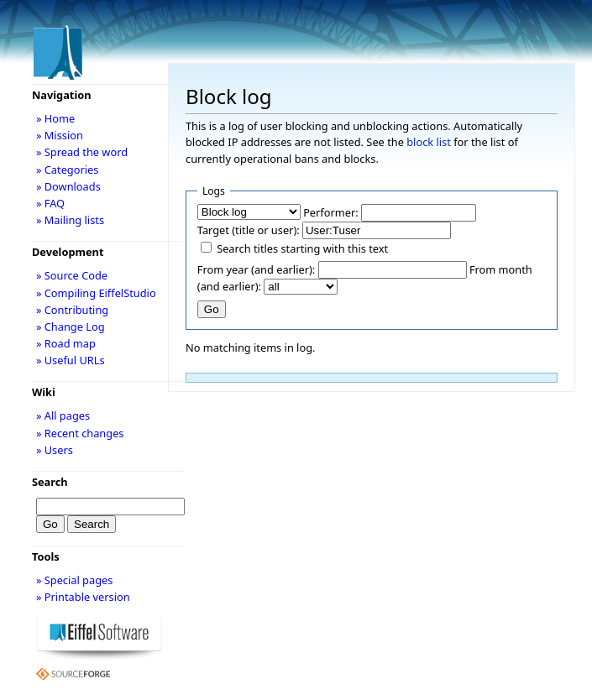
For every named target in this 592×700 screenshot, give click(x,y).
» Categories (68, 170)
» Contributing (72, 310)
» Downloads (68, 186)
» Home (55, 118)
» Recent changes (80, 433)
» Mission (60, 135)
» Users (55, 450)
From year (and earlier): (256, 269)
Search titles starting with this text (302, 248)
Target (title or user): (249, 230)
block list (429, 142)
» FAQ (50, 203)
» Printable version (83, 597)
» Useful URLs (71, 360)
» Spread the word (82, 152)
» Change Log (71, 326)
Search (50, 482)
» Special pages (74, 580)
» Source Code (72, 275)
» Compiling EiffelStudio (96, 293)
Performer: (331, 212)
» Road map (66, 343)
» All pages (63, 415)
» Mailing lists (70, 220)
